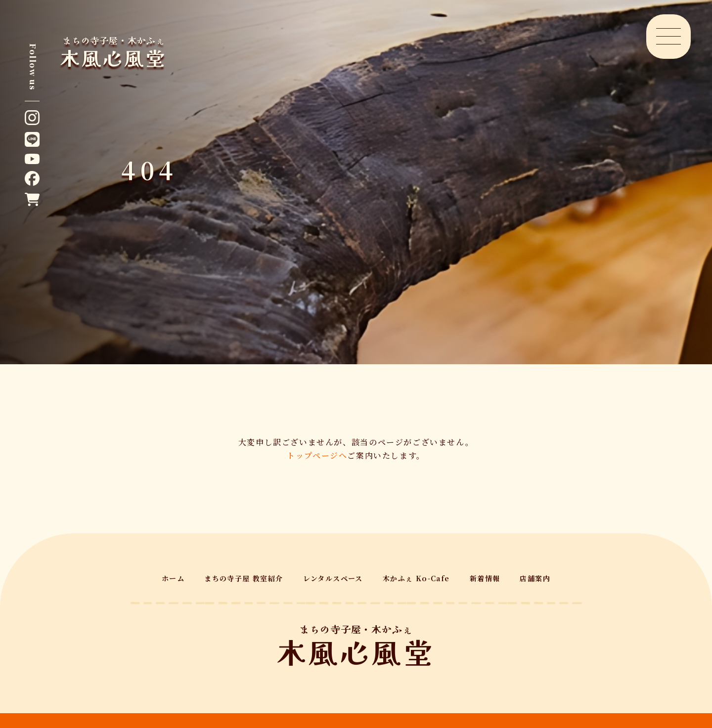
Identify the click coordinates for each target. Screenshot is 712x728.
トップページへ (317, 455)
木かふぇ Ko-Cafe (416, 578)
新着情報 (485, 578)
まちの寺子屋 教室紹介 (244, 578)
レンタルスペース (333, 578)
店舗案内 (535, 578)
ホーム (173, 578)
